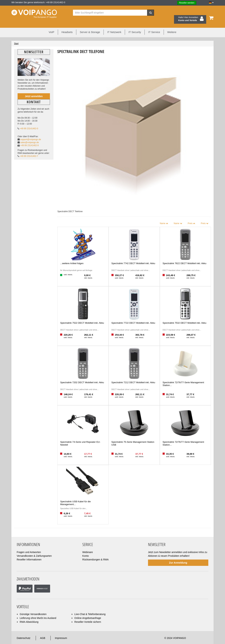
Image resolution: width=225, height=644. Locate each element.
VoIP (52, 25)
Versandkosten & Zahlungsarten (34, 549)
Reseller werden (187, 3)
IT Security (135, 25)
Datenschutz (24, 632)
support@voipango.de (31, 133)
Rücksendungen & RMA (95, 553)
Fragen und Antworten (29, 545)
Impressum (61, 632)
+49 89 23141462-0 (29, 122)
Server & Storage (90, 25)
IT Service (154, 25)
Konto (86, 549)
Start (16, 37)
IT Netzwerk (114, 25)
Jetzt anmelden (34, 90)
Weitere (172, 25)
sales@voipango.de (30, 136)
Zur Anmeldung (178, 556)
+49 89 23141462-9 (29, 139)
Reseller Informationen (29, 553)
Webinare (88, 545)
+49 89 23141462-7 (29, 150)
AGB (43, 632)
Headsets (67, 25)
